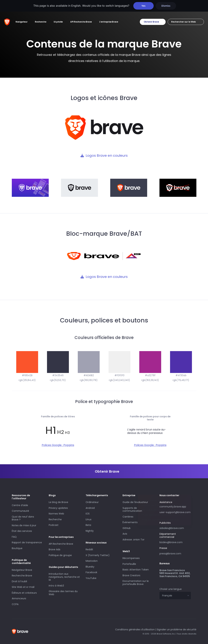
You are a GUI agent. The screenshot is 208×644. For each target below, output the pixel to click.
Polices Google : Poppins (58, 445)
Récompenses (131, 558)
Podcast (54, 525)
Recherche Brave (22, 576)
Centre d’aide (20, 505)
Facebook (91, 572)
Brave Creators (131, 575)
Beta (88, 525)
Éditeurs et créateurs (24, 593)
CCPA (15, 604)
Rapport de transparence (27, 542)
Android (90, 508)
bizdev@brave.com (171, 542)
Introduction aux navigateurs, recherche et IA (64, 577)
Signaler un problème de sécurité (177, 629)
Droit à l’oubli (19, 581)
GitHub (127, 528)
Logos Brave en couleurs (107, 155)
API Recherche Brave (61, 544)
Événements (130, 522)
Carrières (128, 517)
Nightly (90, 531)
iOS (88, 514)
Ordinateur (92, 502)
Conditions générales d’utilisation (135, 629)
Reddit (89, 549)
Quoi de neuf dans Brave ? (23, 518)
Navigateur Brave (22, 570)
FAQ (14, 537)
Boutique (17, 548)
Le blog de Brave (58, 502)
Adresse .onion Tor (133, 540)
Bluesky (90, 567)
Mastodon (92, 561)
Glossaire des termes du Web (63, 593)
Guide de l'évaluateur (135, 502)
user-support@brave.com (175, 512)
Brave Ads (55, 549)
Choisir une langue (171, 589)
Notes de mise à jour (24, 525)
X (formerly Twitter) (98, 555)
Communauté (20, 511)
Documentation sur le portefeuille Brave (136, 583)
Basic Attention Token (136, 570)
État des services (22, 531)
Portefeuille (129, 564)
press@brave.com (170, 554)
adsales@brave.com (175, 528)
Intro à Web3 (56, 586)
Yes (143, 6)
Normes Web (56, 514)
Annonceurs (19, 598)
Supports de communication (132, 509)
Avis (125, 534)
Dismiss (166, 6)
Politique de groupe (60, 555)
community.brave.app (173, 507)
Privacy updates (58, 508)
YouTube (91, 578)
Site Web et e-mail (23, 587)
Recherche (55, 519)
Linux (89, 519)
